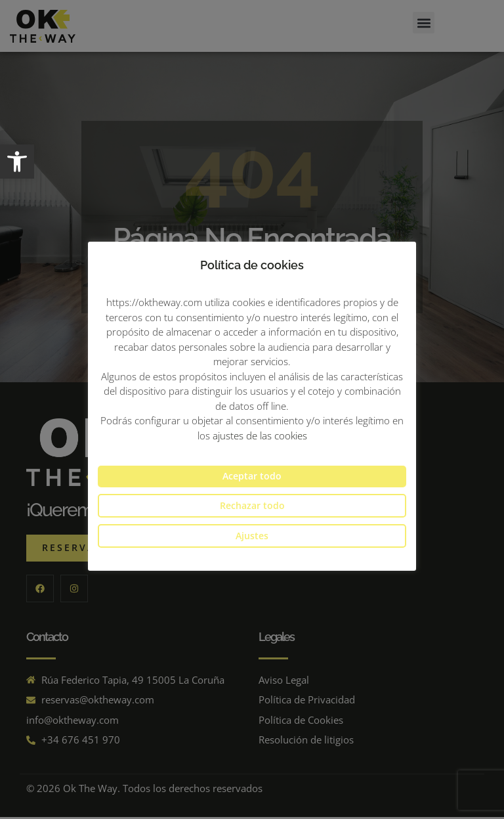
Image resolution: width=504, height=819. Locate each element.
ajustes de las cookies (260, 435)
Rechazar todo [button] (252, 505)
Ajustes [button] (252, 536)
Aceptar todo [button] (252, 476)
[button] (17, 162)
